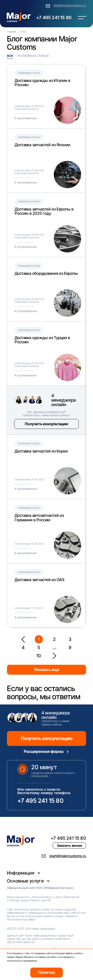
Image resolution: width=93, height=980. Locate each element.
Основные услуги (25, 881)
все (10, 56)
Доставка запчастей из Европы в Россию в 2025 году (44, 211)
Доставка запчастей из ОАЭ (39, 580)
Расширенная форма (44, 751)
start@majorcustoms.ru (70, 5)
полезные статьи (33, 56)
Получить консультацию (46, 424)
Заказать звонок (69, 845)
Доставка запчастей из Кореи (41, 451)
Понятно (47, 972)
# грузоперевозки (26, 118)
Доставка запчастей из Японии (42, 145)
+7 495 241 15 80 (54, 17)
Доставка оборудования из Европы (46, 273)
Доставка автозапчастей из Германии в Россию (39, 518)
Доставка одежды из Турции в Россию (42, 340)
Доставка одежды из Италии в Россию (42, 83)
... (54, 647)
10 (39, 656)
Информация (21, 873)
